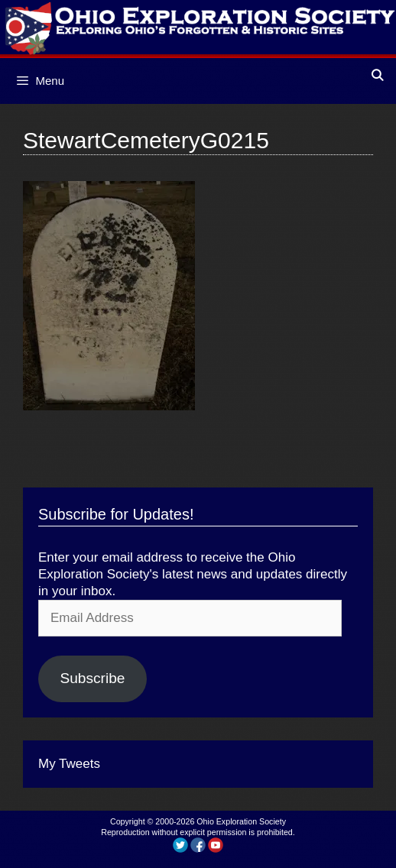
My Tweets (69, 764)
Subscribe (92, 678)
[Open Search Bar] (377, 75)
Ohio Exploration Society (241, 821)
